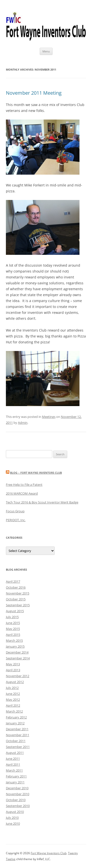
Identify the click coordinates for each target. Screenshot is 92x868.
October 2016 (16, 587)
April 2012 (13, 705)
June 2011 (13, 759)
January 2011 (15, 782)
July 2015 (12, 617)
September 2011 (18, 747)
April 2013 (13, 670)
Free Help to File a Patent (24, 485)
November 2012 (18, 676)
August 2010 (15, 812)
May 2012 (13, 700)
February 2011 (16, 776)
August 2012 (15, 682)
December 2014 (17, 652)
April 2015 (13, 635)
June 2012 (13, 694)
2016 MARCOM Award (22, 493)
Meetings (49, 417)
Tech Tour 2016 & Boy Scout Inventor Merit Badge (42, 502)
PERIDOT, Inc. (16, 520)
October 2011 (16, 741)
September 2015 (18, 605)
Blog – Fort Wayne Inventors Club (36, 473)
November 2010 (18, 794)
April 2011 (13, 764)
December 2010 (17, 788)
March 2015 (14, 640)
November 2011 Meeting (34, 93)
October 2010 (16, 800)
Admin (23, 423)
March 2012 (14, 711)
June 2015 (13, 623)
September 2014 (18, 658)
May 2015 (13, 629)
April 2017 (13, 581)
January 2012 (15, 723)
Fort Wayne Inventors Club (49, 853)
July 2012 (12, 688)
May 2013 (13, 664)
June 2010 (13, 823)
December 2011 (17, 729)
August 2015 (15, 611)
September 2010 (18, 806)
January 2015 (15, 646)
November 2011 (18, 735)
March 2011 (14, 770)
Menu (46, 51)
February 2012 (16, 717)
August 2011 (15, 753)
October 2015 (16, 599)
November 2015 (18, 593)
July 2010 (12, 818)
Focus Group (15, 511)
